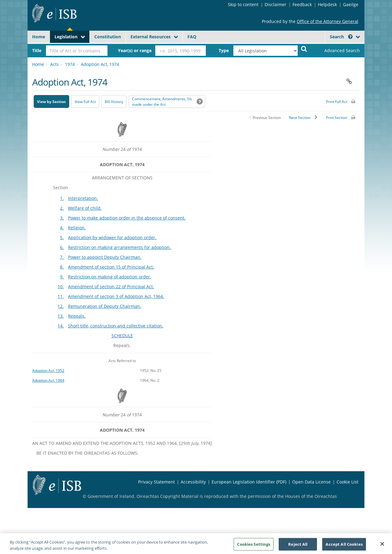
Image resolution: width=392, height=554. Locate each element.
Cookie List (347, 482)
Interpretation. (83, 198)
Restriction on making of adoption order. (110, 277)
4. (62, 228)
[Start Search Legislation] (304, 49)
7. (62, 257)
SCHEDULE (122, 336)
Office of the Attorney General (328, 21)
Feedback (302, 4)
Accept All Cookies (344, 547)
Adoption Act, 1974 (100, 64)
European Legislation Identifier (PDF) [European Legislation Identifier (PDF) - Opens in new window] (249, 482)
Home (39, 37)
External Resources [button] (151, 37)
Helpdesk (327, 4)
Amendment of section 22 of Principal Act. (111, 287)
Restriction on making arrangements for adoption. (119, 247)
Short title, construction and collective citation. (116, 326)
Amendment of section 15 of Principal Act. (111, 267)
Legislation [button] (66, 37)
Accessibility (193, 482)
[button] (350, 37)
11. (61, 296)
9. (62, 277)
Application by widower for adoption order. (112, 237)
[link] (337, 51)
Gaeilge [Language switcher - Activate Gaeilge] (351, 4)
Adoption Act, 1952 (48, 370)
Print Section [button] (337, 118)
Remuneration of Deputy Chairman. (105, 306)
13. (61, 316)
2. (62, 208)
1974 (70, 64)
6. (62, 247)
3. (62, 218)
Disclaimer (275, 4)
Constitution (108, 37)
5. (62, 237)
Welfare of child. (85, 208)
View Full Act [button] (85, 102)
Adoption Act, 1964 (48, 380)
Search (341, 37)
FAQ (192, 37)
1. (62, 198)
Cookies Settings (254, 547)
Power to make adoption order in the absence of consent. (127, 218)
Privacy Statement (156, 482)
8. (62, 267)
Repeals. (77, 316)
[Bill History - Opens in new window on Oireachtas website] (114, 101)
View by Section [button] (51, 102)
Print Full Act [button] (337, 102)
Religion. (77, 228)
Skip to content (243, 4)
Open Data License (311, 482)
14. (61, 326)
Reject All (298, 547)
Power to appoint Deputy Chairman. (105, 257)
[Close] (382, 547)
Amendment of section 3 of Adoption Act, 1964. (116, 296)
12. (61, 306)
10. (61, 287)
